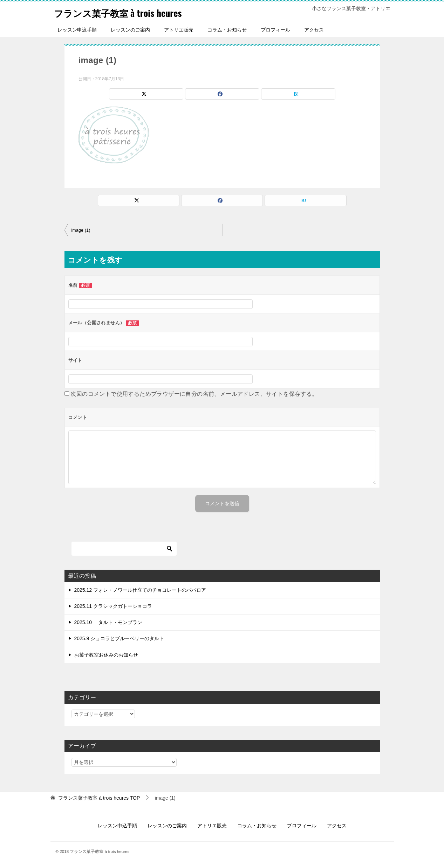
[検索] (124, 549)
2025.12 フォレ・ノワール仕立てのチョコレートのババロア (140, 590)
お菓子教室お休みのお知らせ (106, 655)
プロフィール (275, 30)
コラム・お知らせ (227, 30)
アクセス (314, 30)
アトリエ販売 (179, 30)
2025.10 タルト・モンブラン (108, 622)
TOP (99, 798)
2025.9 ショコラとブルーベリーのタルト (119, 638)
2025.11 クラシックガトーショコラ (113, 606)
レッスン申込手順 (77, 30)
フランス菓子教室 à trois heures (128, 12)
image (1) (81, 230)
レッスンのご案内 (130, 30)
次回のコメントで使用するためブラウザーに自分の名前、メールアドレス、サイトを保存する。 (194, 394)
